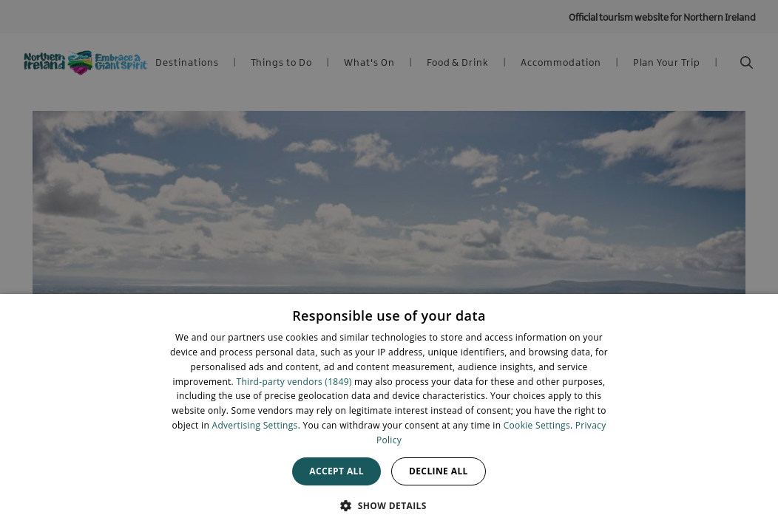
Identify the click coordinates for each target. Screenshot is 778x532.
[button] (389, 505)
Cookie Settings (537, 425)
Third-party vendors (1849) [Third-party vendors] (294, 382)
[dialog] (389, 413)
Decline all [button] (439, 471)
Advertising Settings (255, 425)
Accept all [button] (336, 471)
